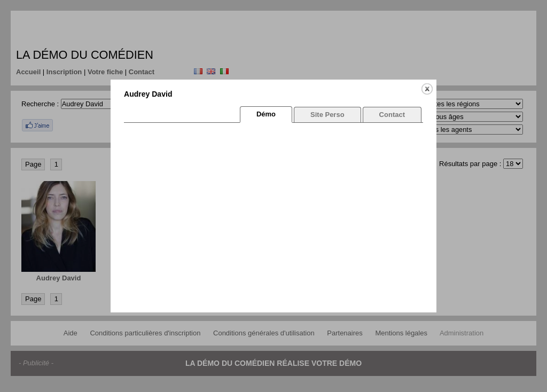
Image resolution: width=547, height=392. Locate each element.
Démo (266, 114)
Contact (392, 115)
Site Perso (327, 115)
